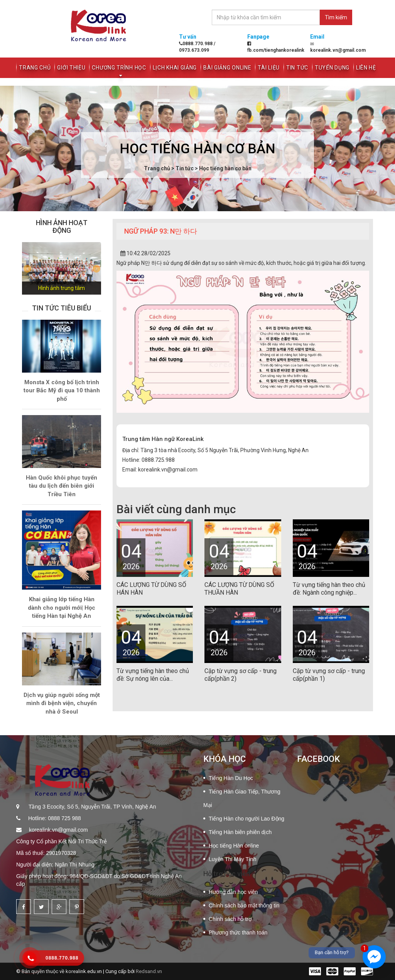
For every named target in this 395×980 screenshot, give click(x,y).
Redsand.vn (149, 971)
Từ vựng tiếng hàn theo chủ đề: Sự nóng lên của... (153, 675)
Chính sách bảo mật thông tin (244, 905)
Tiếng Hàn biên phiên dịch (240, 832)
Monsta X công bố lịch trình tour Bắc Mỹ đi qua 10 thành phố (62, 391)
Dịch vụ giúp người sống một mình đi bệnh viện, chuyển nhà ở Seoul (62, 703)
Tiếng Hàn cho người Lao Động (246, 819)
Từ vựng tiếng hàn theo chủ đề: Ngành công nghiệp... (329, 589)
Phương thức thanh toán (238, 933)
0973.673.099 (194, 50)
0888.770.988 (196, 44)
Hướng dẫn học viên (233, 892)
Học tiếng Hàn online (234, 846)
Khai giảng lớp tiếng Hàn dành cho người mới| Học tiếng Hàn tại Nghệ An (62, 608)
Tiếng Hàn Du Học (231, 778)
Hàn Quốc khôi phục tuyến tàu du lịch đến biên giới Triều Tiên (62, 486)
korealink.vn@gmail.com (58, 830)
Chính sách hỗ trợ (230, 919)
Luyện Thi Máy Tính (232, 859)
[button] (28, 269)
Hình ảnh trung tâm (62, 288)
